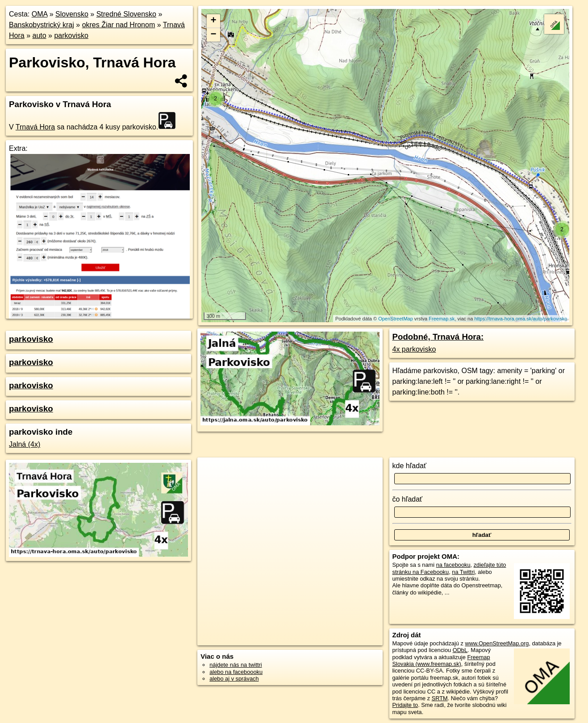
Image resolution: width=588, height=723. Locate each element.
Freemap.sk (442, 319)
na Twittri (463, 572)
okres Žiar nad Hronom (119, 25)
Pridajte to (405, 705)
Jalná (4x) (25, 444)
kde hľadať (410, 466)
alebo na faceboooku (236, 672)
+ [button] (213, 21)
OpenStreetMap (396, 319)
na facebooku (453, 565)
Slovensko (72, 14)
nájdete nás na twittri (236, 665)
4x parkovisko (414, 349)
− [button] (213, 35)
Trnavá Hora (35, 127)
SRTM (440, 698)
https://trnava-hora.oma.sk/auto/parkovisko (521, 319)
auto (39, 35)
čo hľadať (408, 499)
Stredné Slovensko (126, 14)
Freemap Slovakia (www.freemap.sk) (441, 661)
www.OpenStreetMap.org (497, 643)
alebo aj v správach (234, 679)
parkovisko (71, 35)
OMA (40, 14)
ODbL (460, 650)
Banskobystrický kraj (42, 25)
